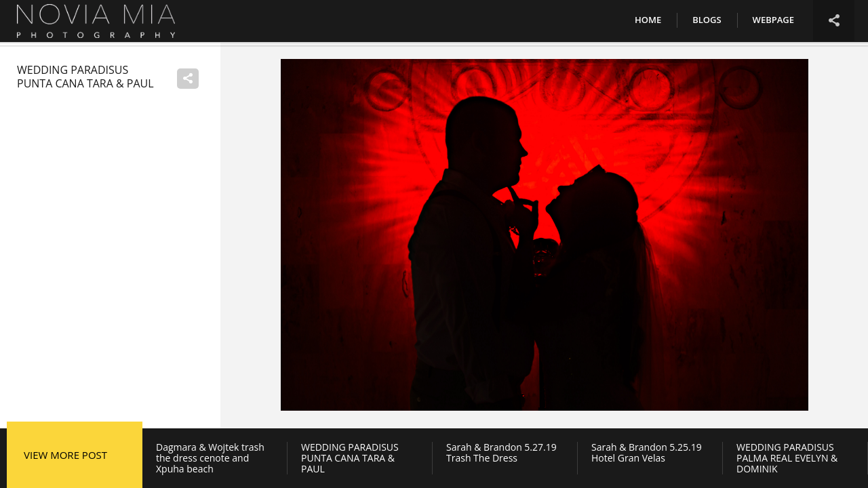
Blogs (707, 20)
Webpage (773, 20)
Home (648, 20)
